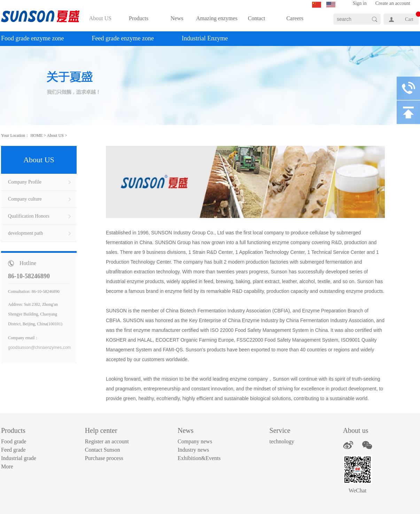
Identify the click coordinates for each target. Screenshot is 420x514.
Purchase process (104, 458)
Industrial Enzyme (205, 38)
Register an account (107, 441)
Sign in (360, 3)
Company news (195, 441)
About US (55, 135)
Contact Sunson (103, 450)
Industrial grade (19, 458)
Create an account (393, 3)
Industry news (193, 450)
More (7, 466)
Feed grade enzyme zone (123, 38)
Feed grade (13, 450)
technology (282, 441)
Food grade (14, 441)
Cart (409, 19)
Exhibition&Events (199, 458)
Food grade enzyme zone (32, 38)
